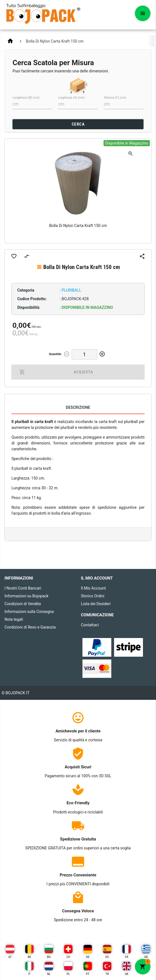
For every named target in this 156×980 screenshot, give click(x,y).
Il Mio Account (94, 588)
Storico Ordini (93, 596)
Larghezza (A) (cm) (71, 98)
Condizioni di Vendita (23, 604)
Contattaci (90, 625)
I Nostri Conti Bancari (23, 588)
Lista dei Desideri (96, 604)
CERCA (78, 124)
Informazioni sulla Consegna (29, 612)
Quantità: (55, 354)
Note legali (14, 619)
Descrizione (78, 407)
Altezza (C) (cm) (115, 98)
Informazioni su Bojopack (26, 596)
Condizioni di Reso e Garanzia (30, 627)
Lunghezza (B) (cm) (26, 98)
